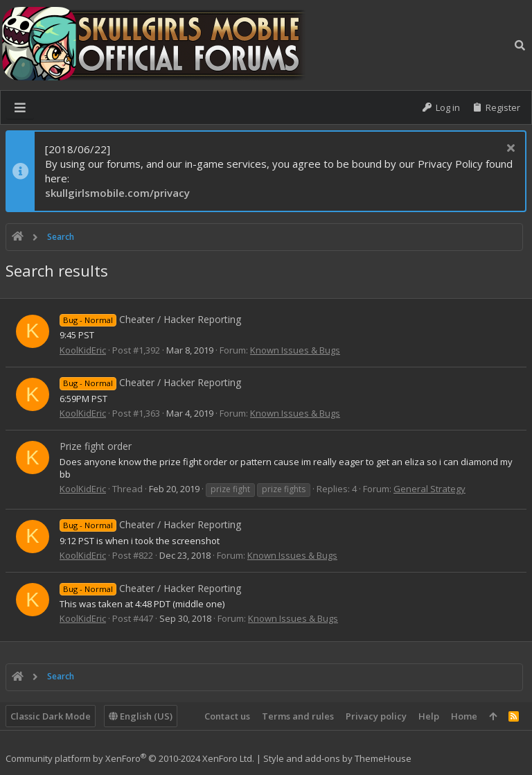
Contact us (227, 716)
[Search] (520, 45)
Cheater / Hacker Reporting (150, 319)
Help (429, 716)
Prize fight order (96, 446)
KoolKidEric (83, 350)
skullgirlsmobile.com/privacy (117, 193)
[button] (20, 107)
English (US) (141, 716)
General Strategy (429, 489)
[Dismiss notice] (509, 149)
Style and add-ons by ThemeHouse (337, 758)
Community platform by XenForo (130, 758)
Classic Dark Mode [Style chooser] (51, 716)
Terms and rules (298, 716)
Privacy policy (376, 716)
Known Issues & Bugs (295, 350)
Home (464, 716)
